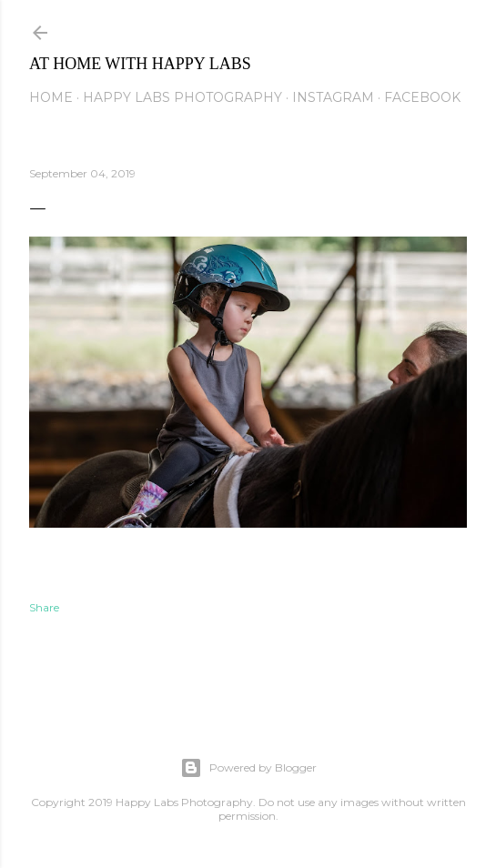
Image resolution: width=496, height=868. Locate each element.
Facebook (422, 97)
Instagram (333, 97)
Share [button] (44, 607)
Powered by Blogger (248, 768)
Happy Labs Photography (182, 97)
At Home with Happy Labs (140, 64)
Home (51, 97)
